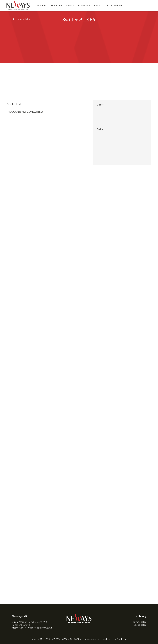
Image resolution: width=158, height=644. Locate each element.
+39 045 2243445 (23, 625)
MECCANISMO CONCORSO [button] (46, 112)
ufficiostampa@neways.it (40, 628)
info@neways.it (19, 628)
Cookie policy (140, 625)
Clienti (98, 6)
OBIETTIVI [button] (46, 104)
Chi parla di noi (114, 6)
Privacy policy (140, 622)
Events (70, 6)
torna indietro (21, 19)
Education (56, 6)
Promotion (84, 6)
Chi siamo (41, 6)
